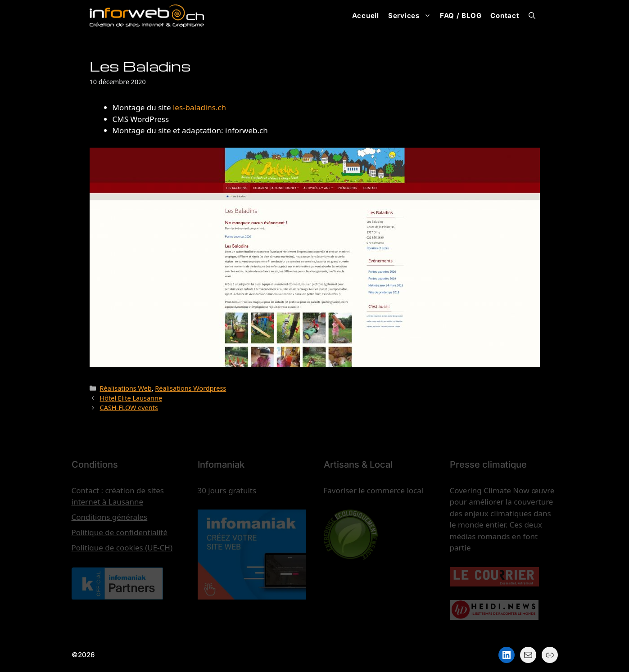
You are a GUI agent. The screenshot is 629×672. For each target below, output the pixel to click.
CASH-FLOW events (129, 408)
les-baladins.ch (199, 107)
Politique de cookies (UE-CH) (122, 548)
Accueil (366, 16)
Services (412, 16)
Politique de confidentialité (120, 532)
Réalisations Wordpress (190, 388)
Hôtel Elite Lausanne (131, 398)
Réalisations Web (126, 388)
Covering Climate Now (490, 490)
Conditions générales (110, 517)
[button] (532, 16)
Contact (505, 16)
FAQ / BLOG (461, 16)
